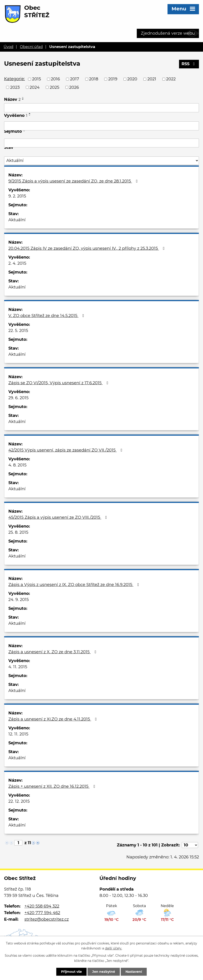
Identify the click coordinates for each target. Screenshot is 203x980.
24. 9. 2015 (19, 600)
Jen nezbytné (104, 972)
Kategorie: (14, 79)
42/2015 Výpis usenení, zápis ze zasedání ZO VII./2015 (66, 450)
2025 (54, 87)
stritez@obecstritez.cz (47, 919)
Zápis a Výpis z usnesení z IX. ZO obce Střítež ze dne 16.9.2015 (74, 585)
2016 (55, 79)
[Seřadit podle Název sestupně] (23, 99)
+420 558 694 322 (42, 906)
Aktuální (17, 220)
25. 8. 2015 (18, 532)
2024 (35, 87)
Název (12, 99)
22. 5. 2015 (18, 331)
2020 (132, 79)
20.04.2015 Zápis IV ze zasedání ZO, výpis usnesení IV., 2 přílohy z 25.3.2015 (87, 248)
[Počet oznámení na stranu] (190, 845)
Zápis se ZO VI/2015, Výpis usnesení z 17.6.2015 (59, 383)
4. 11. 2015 (18, 667)
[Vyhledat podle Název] (101, 108)
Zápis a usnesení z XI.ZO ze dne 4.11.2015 (53, 719)
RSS (189, 64)
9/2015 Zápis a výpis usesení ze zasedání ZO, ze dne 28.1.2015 (74, 181)
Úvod (8, 47)
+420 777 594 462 (42, 913)
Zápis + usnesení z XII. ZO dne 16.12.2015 (53, 786)
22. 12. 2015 (19, 801)
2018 (94, 79)
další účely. (113, 949)
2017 (75, 79)
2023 (15, 87)
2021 (152, 79)
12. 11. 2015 (18, 734)
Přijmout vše (71, 972)
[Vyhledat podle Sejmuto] (101, 143)
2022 (171, 79)
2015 (37, 79)
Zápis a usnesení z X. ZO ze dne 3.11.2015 (53, 652)
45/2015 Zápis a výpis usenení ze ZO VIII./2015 (58, 517)
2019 (113, 79)
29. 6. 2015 (18, 398)
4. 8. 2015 (17, 465)
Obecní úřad (31, 47)
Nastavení (134, 972)
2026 (74, 87)
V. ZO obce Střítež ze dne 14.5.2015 (47, 316)
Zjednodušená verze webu (168, 33)
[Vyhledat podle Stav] (101, 161)
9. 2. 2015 (17, 196)
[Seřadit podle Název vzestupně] (23, 97)
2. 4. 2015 (17, 263)
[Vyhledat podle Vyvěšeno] (101, 126)
